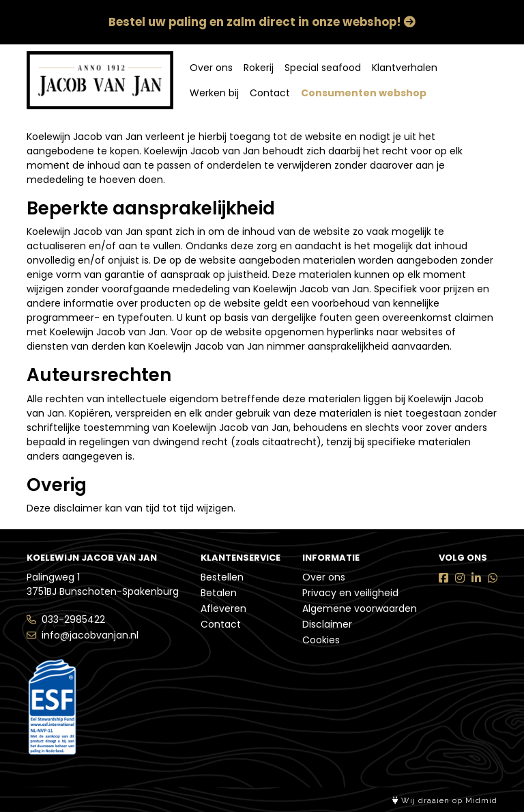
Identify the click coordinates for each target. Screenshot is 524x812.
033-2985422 (73, 619)
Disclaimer (327, 624)
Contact (270, 93)
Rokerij (259, 68)
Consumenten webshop (364, 93)
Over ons (211, 68)
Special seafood (323, 68)
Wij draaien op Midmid (445, 801)
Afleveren (223, 608)
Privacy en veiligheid (350, 593)
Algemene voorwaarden (360, 608)
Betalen (219, 593)
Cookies (321, 640)
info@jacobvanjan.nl (90, 635)
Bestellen (222, 577)
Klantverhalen (405, 68)
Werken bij (214, 93)
